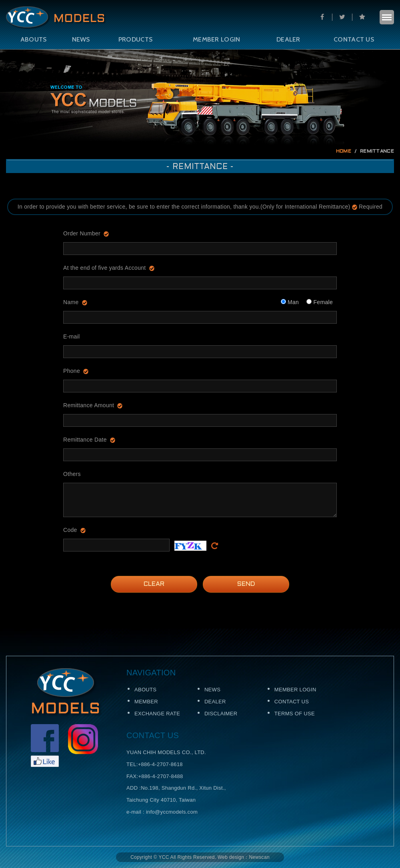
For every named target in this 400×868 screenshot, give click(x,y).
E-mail (71, 336)
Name (71, 302)
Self (56, 18)
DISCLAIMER (221, 714)
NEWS (81, 39)
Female (320, 302)
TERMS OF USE (295, 714)
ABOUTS (34, 39)
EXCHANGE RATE (157, 714)
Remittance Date (85, 440)
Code (70, 530)
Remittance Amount (89, 405)
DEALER (288, 39)
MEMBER (146, 702)
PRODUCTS (135, 39)
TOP (381, 684)
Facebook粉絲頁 (45, 746)
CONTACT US (354, 39)
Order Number (82, 233)
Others (72, 474)
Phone (72, 371)
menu (387, 17)
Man (290, 302)
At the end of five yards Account (105, 268)
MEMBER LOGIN (217, 39)
